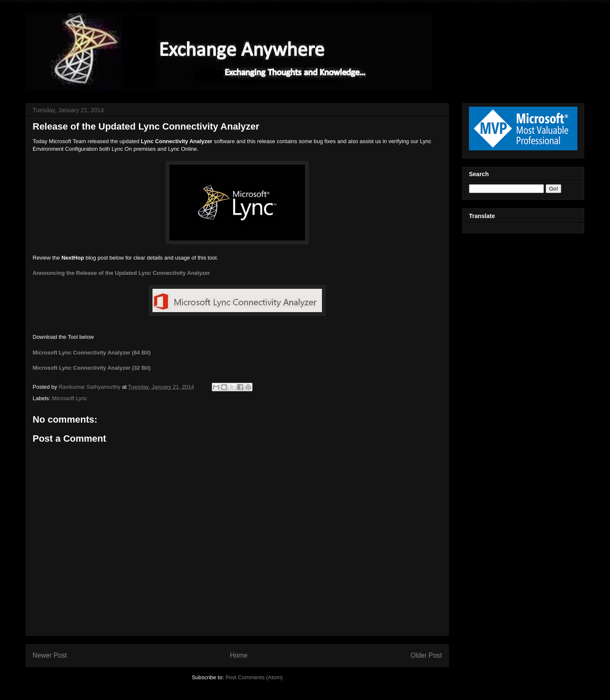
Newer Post (50, 655)
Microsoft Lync (70, 398)
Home (239, 655)
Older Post (426, 655)
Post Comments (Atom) (254, 677)
